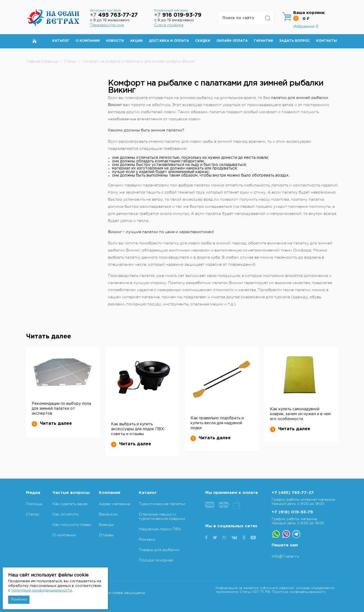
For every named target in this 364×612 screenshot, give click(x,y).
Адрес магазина (115, 504)
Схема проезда (169, 25)
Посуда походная (156, 560)
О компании (88, 41)
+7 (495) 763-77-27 (293, 493)
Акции (136, 41)
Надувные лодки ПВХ (160, 529)
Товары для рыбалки (159, 550)
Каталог (61, 41)
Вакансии (108, 514)
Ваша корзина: (309, 13)
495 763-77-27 (114, 15)
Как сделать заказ (70, 504)
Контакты (327, 41)
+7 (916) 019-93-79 (292, 512)
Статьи (33, 514)
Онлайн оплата (232, 41)
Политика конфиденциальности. (299, 592)
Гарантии (263, 41)
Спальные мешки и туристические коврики (162, 516)
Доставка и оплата (169, 41)
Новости (115, 41)
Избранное (306, 27)
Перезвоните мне (107, 25)
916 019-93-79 (178, 15)
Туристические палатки (162, 504)
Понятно (19, 600)
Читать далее (52, 424)
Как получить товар (72, 525)
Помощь (34, 504)
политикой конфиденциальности (42, 591)
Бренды (106, 525)
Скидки (203, 41)
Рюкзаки (147, 539)
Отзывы (106, 535)
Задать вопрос (295, 41)
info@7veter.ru (285, 556)
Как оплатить (65, 514)
